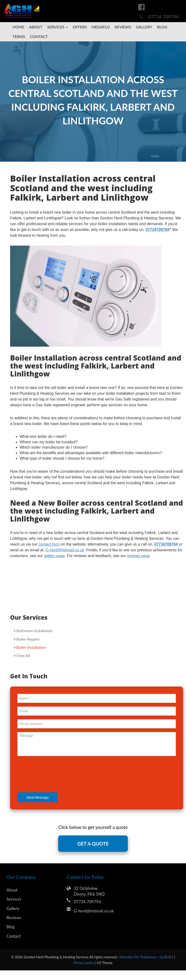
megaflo (101, 27)
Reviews (123, 27)
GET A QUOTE (93, 844)
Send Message (37, 797)
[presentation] (54, 775)
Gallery (144, 27)
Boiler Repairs (28, 639)
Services (14, 899)
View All (23, 655)
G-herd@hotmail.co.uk (94, 911)
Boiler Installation (31, 647)
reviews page (138, 556)
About (36, 27)
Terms (19, 36)
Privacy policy (84, 963)
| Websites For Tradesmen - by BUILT (146, 957)
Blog (162, 27)
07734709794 (157, 230)
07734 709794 (163, 17)
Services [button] (57, 27)
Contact (39, 36)
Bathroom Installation (34, 631)
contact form (49, 544)
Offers (80, 27)
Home (18, 27)
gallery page (54, 556)
